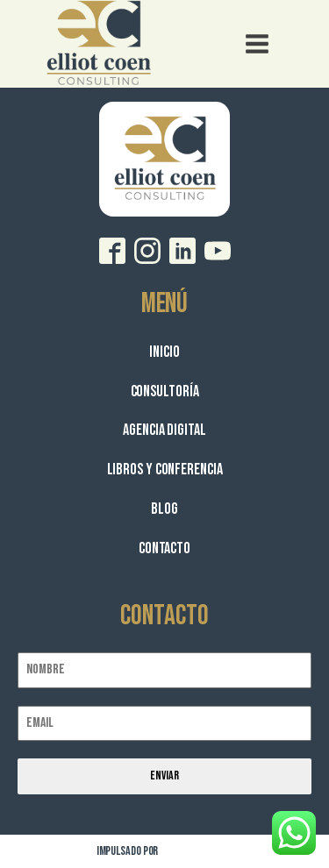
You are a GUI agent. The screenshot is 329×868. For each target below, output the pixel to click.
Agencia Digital (164, 430)
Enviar (164, 776)
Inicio (164, 352)
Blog (164, 509)
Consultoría (165, 391)
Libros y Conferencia (165, 470)
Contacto (164, 548)
